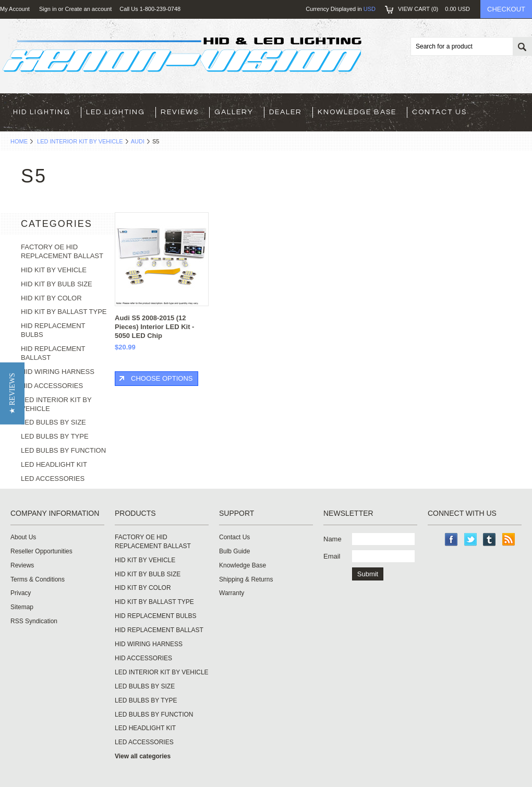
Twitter (471, 540)
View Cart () (434, 9)
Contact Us (439, 112)
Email (332, 556)
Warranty (232, 593)
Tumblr (489, 540)
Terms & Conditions (38, 579)
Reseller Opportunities (41, 551)
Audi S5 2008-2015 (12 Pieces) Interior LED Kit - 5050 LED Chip (154, 327)
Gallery (234, 112)
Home (19, 141)
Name (332, 539)
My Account (15, 9)
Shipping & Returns (246, 579)
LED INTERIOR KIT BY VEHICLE (80, 141)
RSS (509, 540)
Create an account (88, 9)
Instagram (434, 540)
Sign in (48, 9)
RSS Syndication (34, 621)
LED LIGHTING (116, 112)
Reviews (180, 112)
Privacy (21, 593)
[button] (12, 393)
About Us (23, 537)
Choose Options (162, 378)
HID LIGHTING (42, 112)
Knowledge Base (357, 112)
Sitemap (22, 607)
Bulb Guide (234, 551)
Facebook (451, 540)
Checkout (506, 9)
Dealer (286, 112)
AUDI (138, 141)
